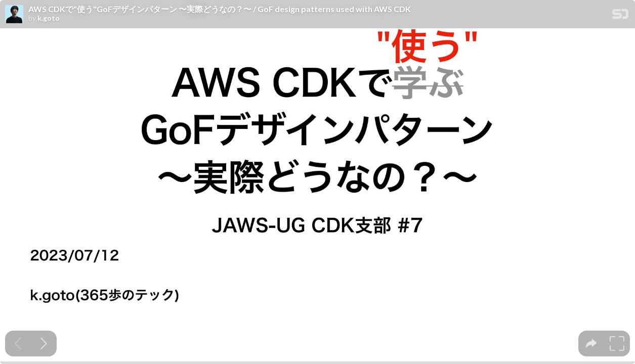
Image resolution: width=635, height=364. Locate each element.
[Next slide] (44, 344)
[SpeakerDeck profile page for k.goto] (14, 15)
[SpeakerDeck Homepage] (620, 16)
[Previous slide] (18, 344)
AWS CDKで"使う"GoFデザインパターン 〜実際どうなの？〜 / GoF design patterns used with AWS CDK (220, 9)
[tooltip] (591, 344)
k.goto (49, 18)
